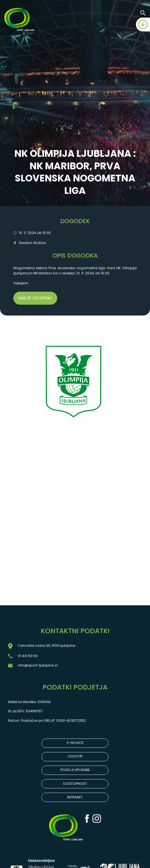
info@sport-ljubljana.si (38, 665)
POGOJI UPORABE (75, 770)
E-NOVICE (75, 743)
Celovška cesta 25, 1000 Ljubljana (47, 646)
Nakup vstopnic (35, 298)
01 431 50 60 (28, 656)
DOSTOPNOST (75, 784)
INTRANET (75, 797)
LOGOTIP (75, 756)
